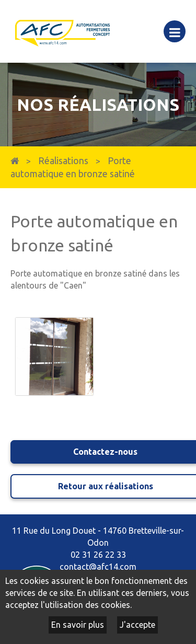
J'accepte (137, 625)
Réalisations (63, 161)
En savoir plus (78, 625)
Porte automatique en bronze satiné (73, 167)
